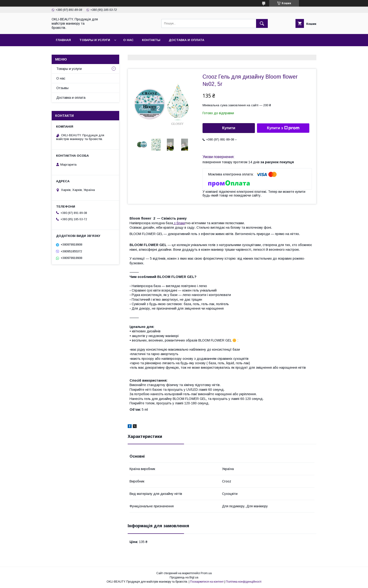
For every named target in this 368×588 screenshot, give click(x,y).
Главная (63, 40)
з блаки (179, 223)
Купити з (283, 128)
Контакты (151, 40)
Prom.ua (206, 573)
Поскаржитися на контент (207, 582)
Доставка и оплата (186, 40)
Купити (229, 128)
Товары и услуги (95, 40)
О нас (128, 40)
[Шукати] (262, 23)
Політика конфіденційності (244, 582)
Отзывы (62, 88)
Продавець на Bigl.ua (184, 577)
